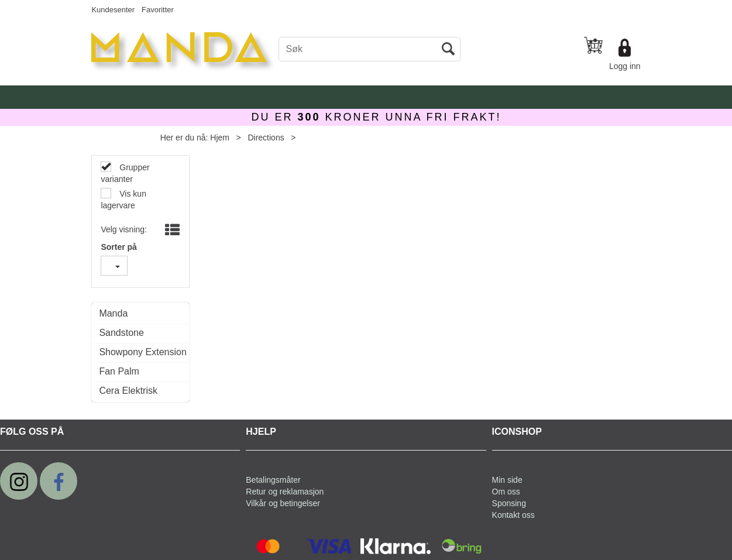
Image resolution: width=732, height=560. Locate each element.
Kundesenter (113, 10)
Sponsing (509, 503)
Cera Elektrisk (128, 391)
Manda (113, 313)
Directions (266, 138)
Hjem (220, 138)
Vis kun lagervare (123, 200)
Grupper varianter (125, 173)
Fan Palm (119, 371)
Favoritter (158, 10)
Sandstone (121, 333)
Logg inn (625, 66)
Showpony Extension (140, 352)
